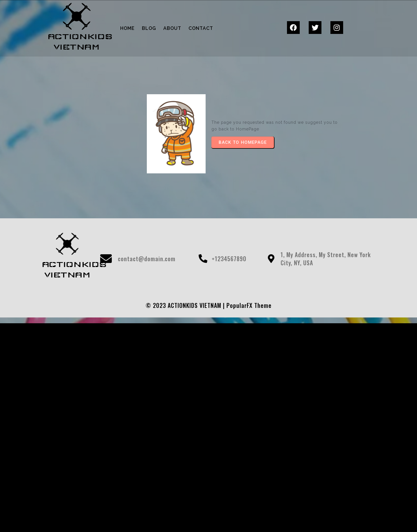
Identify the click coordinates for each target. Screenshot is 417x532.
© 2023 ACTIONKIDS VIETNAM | (186, 305)
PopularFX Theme (249, 305)
